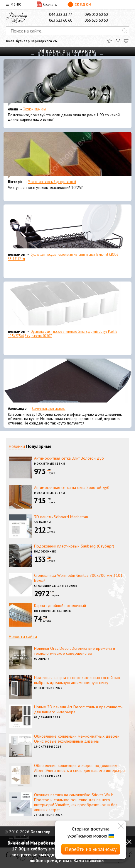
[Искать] (125, 31)
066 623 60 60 (96, 20)
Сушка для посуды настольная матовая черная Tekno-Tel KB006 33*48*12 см (63, 257)
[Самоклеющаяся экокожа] (67, 382)
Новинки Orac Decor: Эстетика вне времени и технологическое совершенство (75, 651)
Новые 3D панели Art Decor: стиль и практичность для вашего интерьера (78, 709)
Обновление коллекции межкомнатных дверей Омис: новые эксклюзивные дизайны (77, 739)
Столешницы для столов (56, 586)
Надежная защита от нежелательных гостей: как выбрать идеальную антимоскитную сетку (77, 680)
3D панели (43, 522)
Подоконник (45, 551)
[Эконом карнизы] (67, 83)
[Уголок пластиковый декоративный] (67, 155)
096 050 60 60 (96, 15)
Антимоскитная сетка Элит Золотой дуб (69, 458)
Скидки (79, 4)
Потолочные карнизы (53, 611)
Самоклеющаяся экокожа (49, 409)
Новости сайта (23, 636)
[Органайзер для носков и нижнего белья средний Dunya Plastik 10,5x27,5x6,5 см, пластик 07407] (67, 305)
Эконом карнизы (35, 109)
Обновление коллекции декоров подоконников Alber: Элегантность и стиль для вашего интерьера (79, 768)
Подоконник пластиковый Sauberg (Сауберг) (74, 546)
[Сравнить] (118, 41)
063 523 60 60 (61, 20)
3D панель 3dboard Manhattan (61, 517)
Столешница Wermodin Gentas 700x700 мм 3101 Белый (78, 578)
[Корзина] (126, 41)
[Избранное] (110, 41)
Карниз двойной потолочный (60, 606)
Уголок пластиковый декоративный (52, 182)
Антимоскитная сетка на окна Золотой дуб (72, 487)
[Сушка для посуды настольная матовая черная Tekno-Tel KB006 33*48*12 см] (67, 228)
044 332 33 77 (61, 15)
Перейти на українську (91, 849)
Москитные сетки (50, 464)
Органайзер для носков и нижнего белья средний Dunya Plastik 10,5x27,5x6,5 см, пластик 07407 (62, 334)
